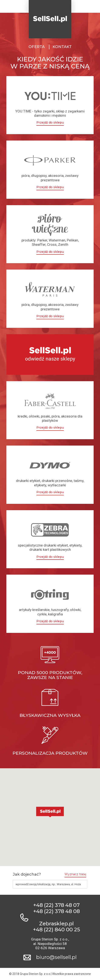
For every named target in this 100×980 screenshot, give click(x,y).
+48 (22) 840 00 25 (56, 930)
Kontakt (62, 47)
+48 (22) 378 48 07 (56, 905)
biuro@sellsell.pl (56, 957)
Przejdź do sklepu (50, 123)
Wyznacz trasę (75, 874)
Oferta (37, 47)
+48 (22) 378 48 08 (56, 911)
